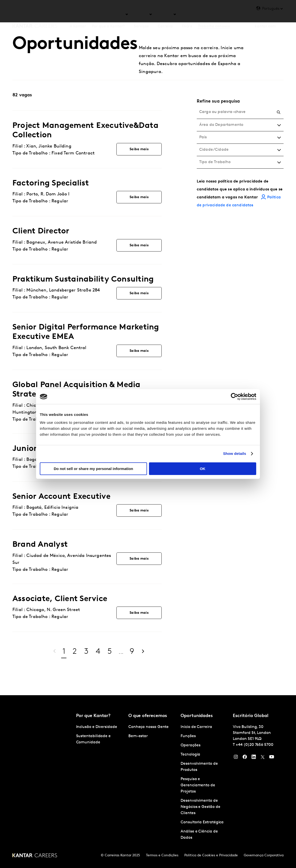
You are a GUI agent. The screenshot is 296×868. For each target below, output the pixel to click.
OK (203, 469)
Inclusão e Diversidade (97, 727)
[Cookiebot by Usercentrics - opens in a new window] (234, 397)
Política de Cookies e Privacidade (211, 855)
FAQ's (187, 14)
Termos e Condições (162, 855)
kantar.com (265, 14)
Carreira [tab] (165, 14)
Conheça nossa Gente (148, 727)
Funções (188, 736)
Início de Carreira (196, 727)
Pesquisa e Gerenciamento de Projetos (198, 785)
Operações (190, 745)
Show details (235, 453)
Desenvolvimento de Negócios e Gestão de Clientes (200, 807)
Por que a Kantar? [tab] (108, 14)
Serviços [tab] (141, 14)
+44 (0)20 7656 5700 (254, 745)
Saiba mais (139, 149)
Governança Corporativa (264, 855)
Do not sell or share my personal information (93, 469)
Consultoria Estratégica (202, 822)
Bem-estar (138, 736)
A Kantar (78, 14)
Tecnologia (190, 755)
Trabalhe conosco (214, 14)
